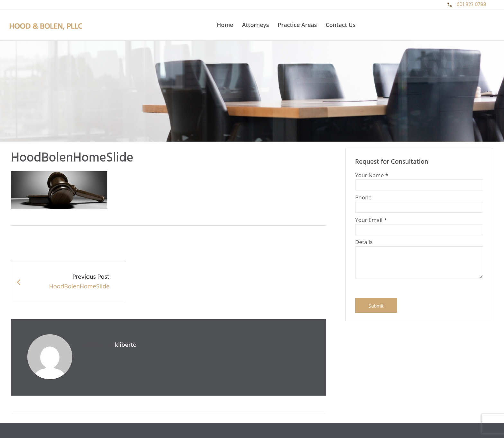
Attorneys (256, 25)
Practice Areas (297, 25)
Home (225, 25)
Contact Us (341, 25)
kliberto (126, 345)
